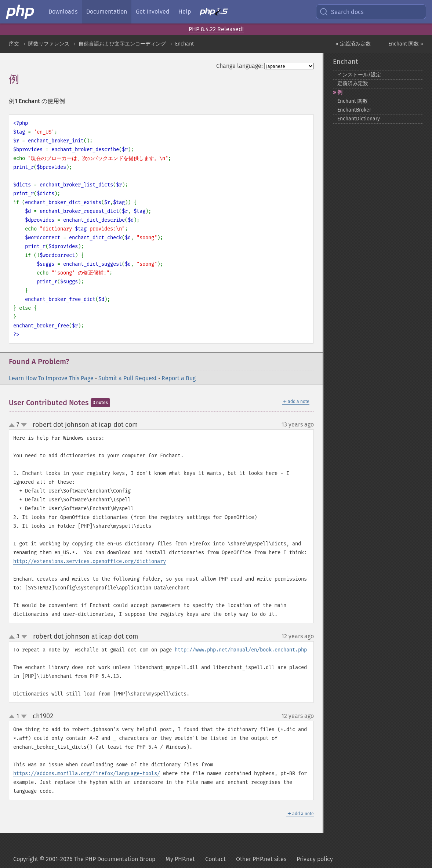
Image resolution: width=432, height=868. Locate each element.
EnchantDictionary (359, 119)
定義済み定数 (353, 83)
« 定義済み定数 (353, 44)
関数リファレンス (49, 44)
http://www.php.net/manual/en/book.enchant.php (241, 650)
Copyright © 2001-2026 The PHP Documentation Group (84, 859)
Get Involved (153, 12)
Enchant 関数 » (406, 44)
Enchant (184, 44)
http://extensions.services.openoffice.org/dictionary (90, 561)
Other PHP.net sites (261, 859)
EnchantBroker (354, 110)
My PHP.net (180, 859)
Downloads (63, 12)
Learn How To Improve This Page (51, 378)
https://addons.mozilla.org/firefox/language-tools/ (87, 773)
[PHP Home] (21, 12)
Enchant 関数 (353, 101)
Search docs (341, 12)
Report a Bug (179, 378)
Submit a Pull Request (128, 378)
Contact (215, 859)
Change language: (239, 66)
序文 (14, 44)
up (13, 425)
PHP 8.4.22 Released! (216, 29)
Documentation (107, 12)
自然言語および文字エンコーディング (122, 44)
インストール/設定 (359, 75)
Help (185, 12)
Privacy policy (315, 859)
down (24, 425)
